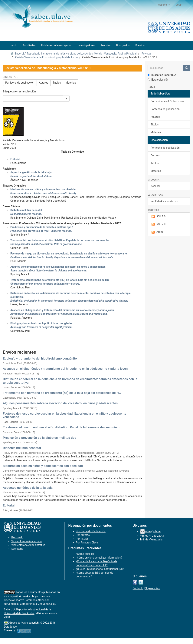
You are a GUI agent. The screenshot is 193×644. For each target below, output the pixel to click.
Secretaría (17, 549)
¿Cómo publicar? (86, 554)
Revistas (147, 54)
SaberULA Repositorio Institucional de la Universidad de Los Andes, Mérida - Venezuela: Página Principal (76, 54)
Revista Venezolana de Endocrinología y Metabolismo (46, 57)
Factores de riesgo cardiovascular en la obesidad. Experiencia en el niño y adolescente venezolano (65, 415)
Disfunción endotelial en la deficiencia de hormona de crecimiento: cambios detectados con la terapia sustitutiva (70, 381)
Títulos (57, 83)
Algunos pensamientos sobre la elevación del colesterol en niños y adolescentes (60, 403)
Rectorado (17, 537)
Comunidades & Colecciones (167, 101)
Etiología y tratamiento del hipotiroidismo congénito (40, 358)
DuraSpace (10, 627)
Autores (44, 83)
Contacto (138, 588)
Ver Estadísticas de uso (164, 201)
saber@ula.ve (153, 531)
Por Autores (83, 535)
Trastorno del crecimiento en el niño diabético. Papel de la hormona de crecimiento (62, 427)
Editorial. (16, 159)
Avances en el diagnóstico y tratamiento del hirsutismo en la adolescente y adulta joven (65, 369)
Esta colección (158, 80)
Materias (71, 83)
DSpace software (18, 623)
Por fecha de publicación (20, 83)
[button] (164, 5)
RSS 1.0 (158, 217)
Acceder (155, 186)
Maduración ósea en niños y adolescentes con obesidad (43, 466)
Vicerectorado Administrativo (28, 545)
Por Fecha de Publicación (91, 531)
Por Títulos (82, 539)
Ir (66, 98)
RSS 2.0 (158, 224)
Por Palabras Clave (87, 543)
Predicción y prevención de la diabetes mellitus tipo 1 (41, 438)
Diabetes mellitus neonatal (22, 448)
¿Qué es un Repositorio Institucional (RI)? (100, 569)
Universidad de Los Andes (19, 613)
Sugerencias (153, 588)
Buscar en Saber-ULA (162, 75)
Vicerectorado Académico (26, 541)
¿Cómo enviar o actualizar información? (99, 558)
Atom (157, 232)
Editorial (9, 505)
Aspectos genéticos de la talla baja (28, 488)
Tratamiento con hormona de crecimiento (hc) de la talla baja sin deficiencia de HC (62, 393)
